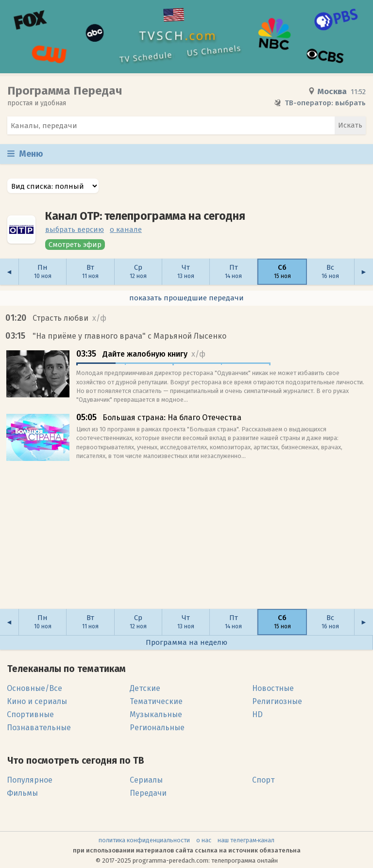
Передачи (148, 793)
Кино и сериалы (37, 701)
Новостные (273, 688)
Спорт (263, 780)
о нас (204, 840)
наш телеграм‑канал (246, 840)
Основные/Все (34, 688)
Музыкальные (156, 714)
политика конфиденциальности (144, 840)
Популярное (30, 780)
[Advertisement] (186, 540)
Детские (145, 688)
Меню (25, 154)
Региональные (157, 728)
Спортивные (30, 714)
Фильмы (22, 793)
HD (257, 714)
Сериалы (146, 780)
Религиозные (277, 701)
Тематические (156, 701)
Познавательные (39, 728)
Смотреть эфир (75, 245)
